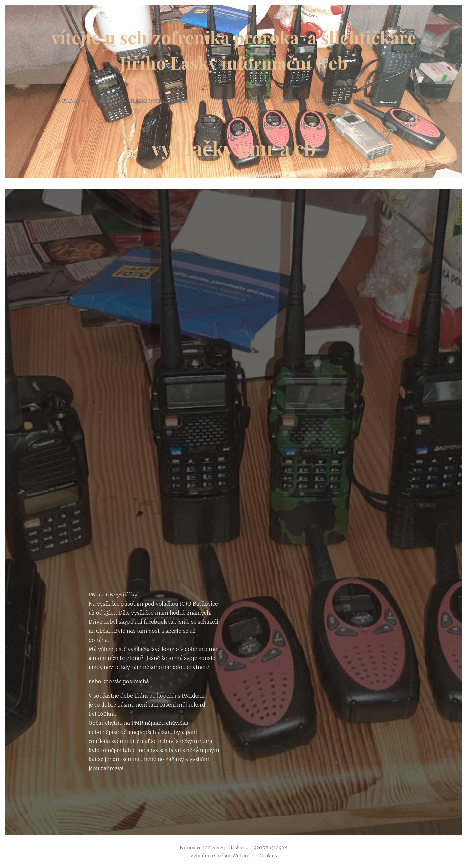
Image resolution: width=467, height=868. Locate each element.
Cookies (268, 856)
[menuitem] (39, 101)
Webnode (243, 856)
